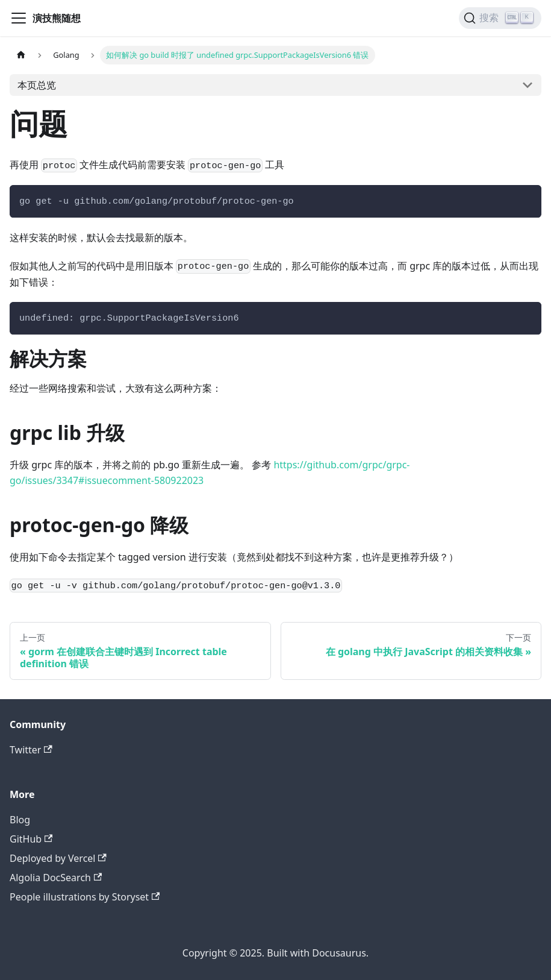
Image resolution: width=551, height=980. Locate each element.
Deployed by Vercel (58, 858)
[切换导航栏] (19, 18)
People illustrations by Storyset (85, 897)
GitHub (31, 839)
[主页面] (21, 55)
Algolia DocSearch (56, 878)
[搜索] (500, 18)
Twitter (31, 750)
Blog (20, 820)
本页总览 (37, 85)
